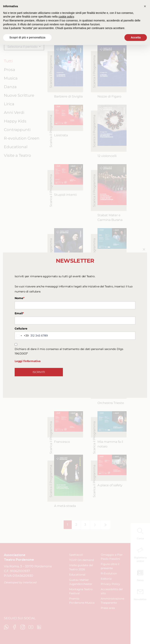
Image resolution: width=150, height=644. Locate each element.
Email (19, 313)
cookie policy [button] (66, 17)
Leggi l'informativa (28, 361)
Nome (20, 298)
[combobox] (22, 336)
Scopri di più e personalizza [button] (27, 37)
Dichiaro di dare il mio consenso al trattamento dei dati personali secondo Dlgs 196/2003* (69, 351)
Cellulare (21, 329)
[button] (145, 6)
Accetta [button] (136, 37)
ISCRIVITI (39, 372)
